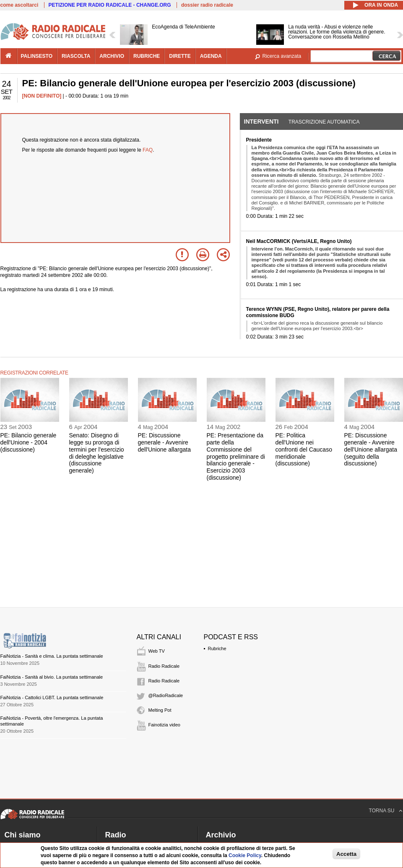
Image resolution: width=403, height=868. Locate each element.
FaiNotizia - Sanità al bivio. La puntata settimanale (52, 677)
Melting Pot (160, 710)
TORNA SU (381, 811)
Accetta (346, 854)
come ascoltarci (19, 5)
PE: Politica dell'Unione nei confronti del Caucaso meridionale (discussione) (304, 449)
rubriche (147, 56)
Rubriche (217, 648)
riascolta (76, 56)
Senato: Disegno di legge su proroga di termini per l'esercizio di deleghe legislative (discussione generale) (97, 453)
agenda (211, 56)
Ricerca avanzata (282, 56)
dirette (180, 56)
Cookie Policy (245, 855)
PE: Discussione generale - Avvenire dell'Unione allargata (164, 442)
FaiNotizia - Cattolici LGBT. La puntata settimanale (52, 697)
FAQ (148, 150)
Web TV (157, 651)
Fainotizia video (164, 725)
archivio (112, 56)
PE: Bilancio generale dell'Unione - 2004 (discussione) (29, 442)
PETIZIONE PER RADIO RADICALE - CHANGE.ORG (110, 5)
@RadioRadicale (166, 695)
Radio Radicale (164, 666)
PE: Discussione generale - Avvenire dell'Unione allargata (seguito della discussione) (371, 449)
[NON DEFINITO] (42, 96)
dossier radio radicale (207, 5)
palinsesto (37, 56)
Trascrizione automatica (324, 122)
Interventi (261, 121)
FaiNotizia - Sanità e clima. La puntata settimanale (52, 656)
